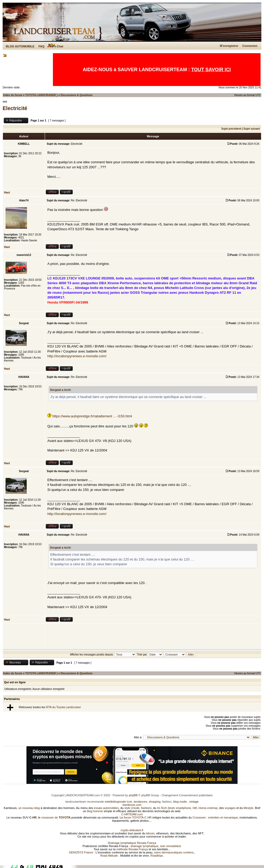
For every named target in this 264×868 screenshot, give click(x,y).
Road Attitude (109, 856)
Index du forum (13, 95)
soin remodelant (170, 846)
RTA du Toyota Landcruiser (63, 707)
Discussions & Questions (77, 95)
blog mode (180, 802)
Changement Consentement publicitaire (187, 795)
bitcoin (151, 833)
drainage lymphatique (144, 846)
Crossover (199, 817)
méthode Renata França (132, 849)
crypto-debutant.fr (132, 830)
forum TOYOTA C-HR (138, 817)
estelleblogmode (115, 802)
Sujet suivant (252, 129)
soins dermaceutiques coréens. (174, 852)
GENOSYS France (81, 852)
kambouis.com (132, 805)
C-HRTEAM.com (132, 814)
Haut (7, 193)
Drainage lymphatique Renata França (132, 843)
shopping (155, 802)
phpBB (133, 795)
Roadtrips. (157, 856)
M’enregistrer (229, 46)
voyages (230, 808)
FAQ (41, 46)
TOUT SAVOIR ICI (211, 70)
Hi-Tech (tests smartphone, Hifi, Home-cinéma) (187, 808)
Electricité (15, 108)
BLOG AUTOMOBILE (20, 46)
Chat (55, 46)
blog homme (95, 811)
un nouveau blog (29, 808)
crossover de (56, 817)
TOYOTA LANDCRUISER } (41, 95)
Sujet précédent (231, 129)
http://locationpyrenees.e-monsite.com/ (77, 356)
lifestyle (249, 808)
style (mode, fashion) (138, 808)
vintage (194, 802)
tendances (140, 802)
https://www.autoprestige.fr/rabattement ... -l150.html (92, 416)
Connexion (250, 46)
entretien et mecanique (223, 817)
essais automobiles (106, 808)
